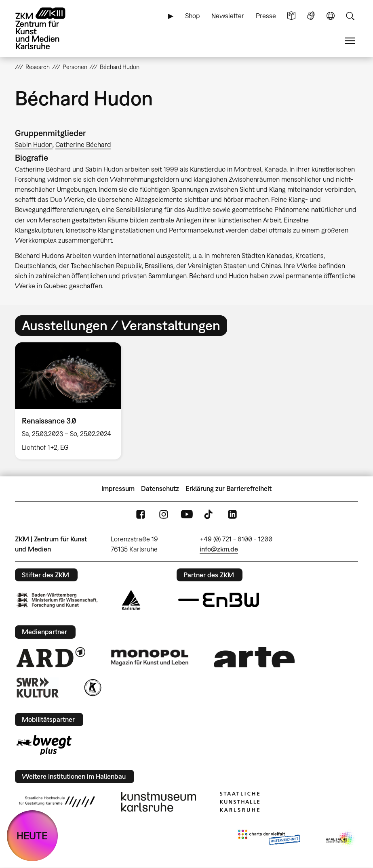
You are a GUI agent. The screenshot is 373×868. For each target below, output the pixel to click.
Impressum (118, 489)
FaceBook (141, 514)
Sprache (331, 16)
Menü (350, 41)
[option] (72, 401)
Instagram (164, 514)
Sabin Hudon (34, 145)
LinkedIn (232, 514)
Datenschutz (160, 489)
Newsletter (228, 16)
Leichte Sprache (291, 16)
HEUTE (32, 836)
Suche (350, 16)
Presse (266, 16)
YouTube (187, 514)
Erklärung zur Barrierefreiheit (229, 489)
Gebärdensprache (311, 16)
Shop (193, 16)
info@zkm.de (219, 549)
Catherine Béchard (83, 145)
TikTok (209, 514)
